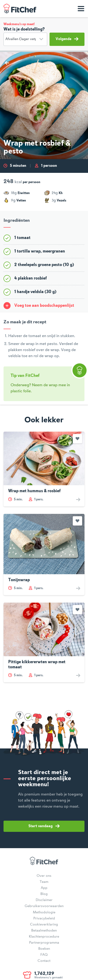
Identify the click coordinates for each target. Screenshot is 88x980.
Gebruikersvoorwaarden (44, 906)
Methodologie (44, 912)
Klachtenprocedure (44, 937)
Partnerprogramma (44, 943)
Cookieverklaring (44, 925)
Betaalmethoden (44, 931)
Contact (44, 961)
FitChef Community (20, 9)
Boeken (44, 949)
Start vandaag (44, 826)
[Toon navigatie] (81, 9)
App (44, 888)
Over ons (44, 876)
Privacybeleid (44, 919)
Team (44, 882)
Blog (44, 894)
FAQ (44, 955)
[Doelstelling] (25, 39)
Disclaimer (44, 900)
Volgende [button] (67, 39)
